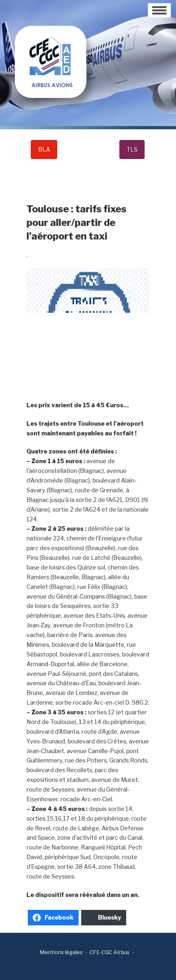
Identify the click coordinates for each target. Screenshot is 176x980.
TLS (132, 149)
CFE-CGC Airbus (110, 952)
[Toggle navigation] (159, 10)
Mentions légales (61, 952)
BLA (44, 149)
